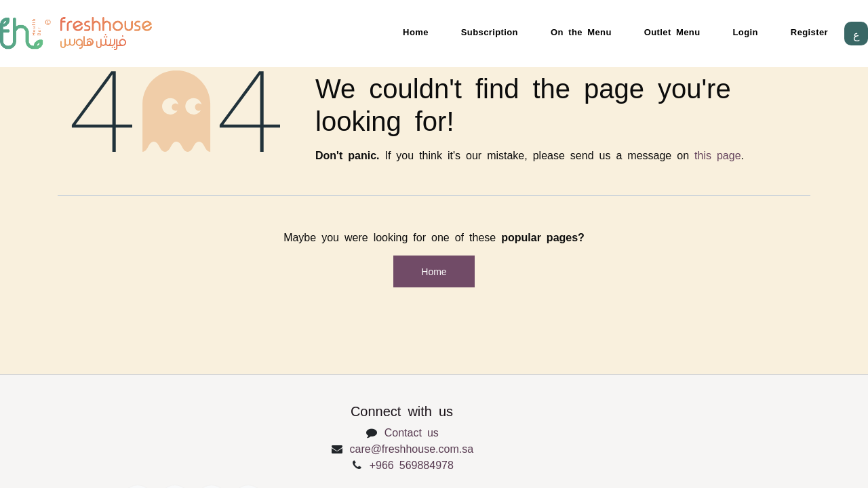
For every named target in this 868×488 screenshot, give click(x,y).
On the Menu (581, 32)
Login (746, 32)
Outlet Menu (672, 32)
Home (416, 32)
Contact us (412, 432)
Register (809, 32)
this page (718, 155)
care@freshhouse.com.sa (412, 448)
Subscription (490, 32)
